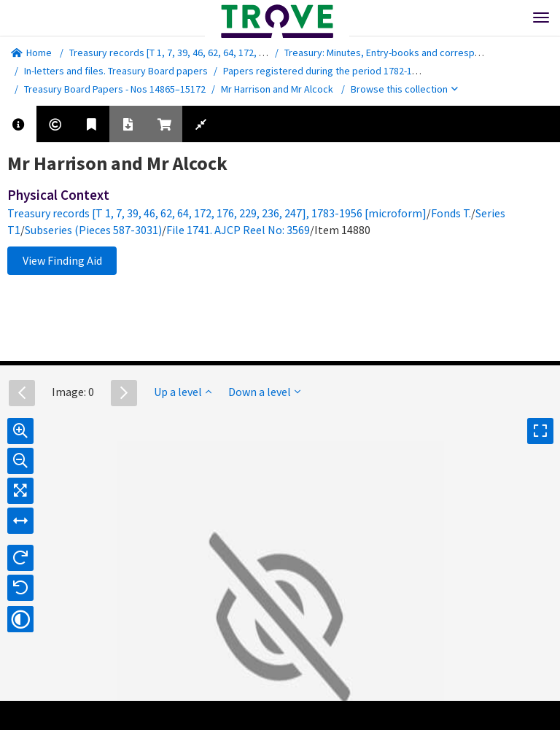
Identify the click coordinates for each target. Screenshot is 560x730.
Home (31, 53)
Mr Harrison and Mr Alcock (277, 89)
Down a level (264, 392)
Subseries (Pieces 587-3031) (93, 230)
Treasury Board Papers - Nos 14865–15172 (115, 89)
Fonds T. (451, 213)
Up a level (183, 392)
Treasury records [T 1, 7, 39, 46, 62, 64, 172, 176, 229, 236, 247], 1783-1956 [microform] (255, 53)
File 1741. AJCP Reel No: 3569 (238, 230)
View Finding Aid (62, 260)
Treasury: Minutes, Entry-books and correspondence (399, 53)
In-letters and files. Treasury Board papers (116, 71)
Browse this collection (404, 89)
